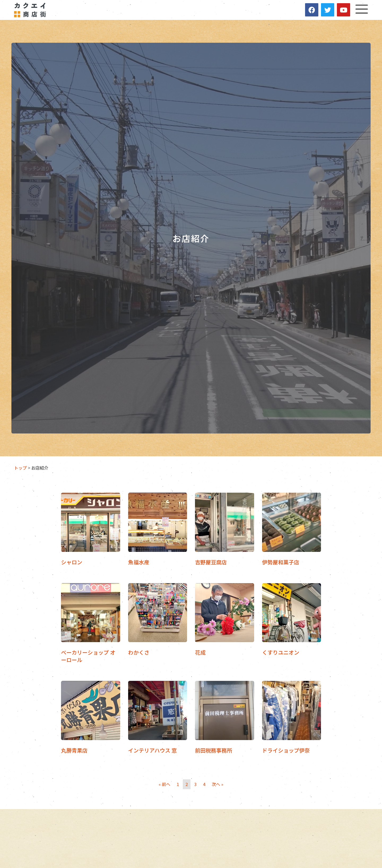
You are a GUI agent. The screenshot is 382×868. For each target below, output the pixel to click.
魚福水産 (139, 563)
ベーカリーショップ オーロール (88, 657)
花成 (200, 653)
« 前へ (164, 785)
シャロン (72, 563)
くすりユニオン (281, 653)
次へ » (218, 785)
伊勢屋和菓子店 (281, 563)
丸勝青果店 (74, 751)
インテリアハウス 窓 (153, 751)
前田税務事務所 (214, 751)
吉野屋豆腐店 (211, 563)
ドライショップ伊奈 (286, 751)
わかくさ (139, 653)
